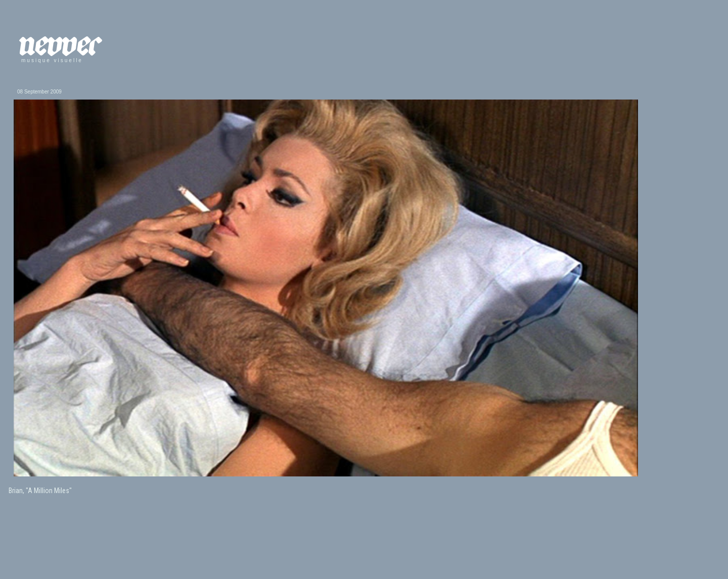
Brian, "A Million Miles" (40, 491)
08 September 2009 (39, 92)
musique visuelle (52, 60)
